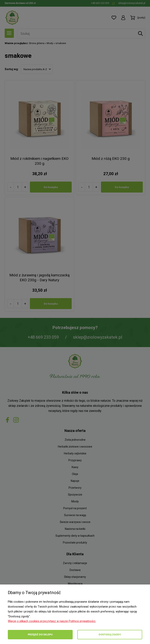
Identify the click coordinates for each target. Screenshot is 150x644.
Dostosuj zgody (110, 634)
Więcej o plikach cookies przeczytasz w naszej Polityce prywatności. (52, 621)
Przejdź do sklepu (40, 634)
